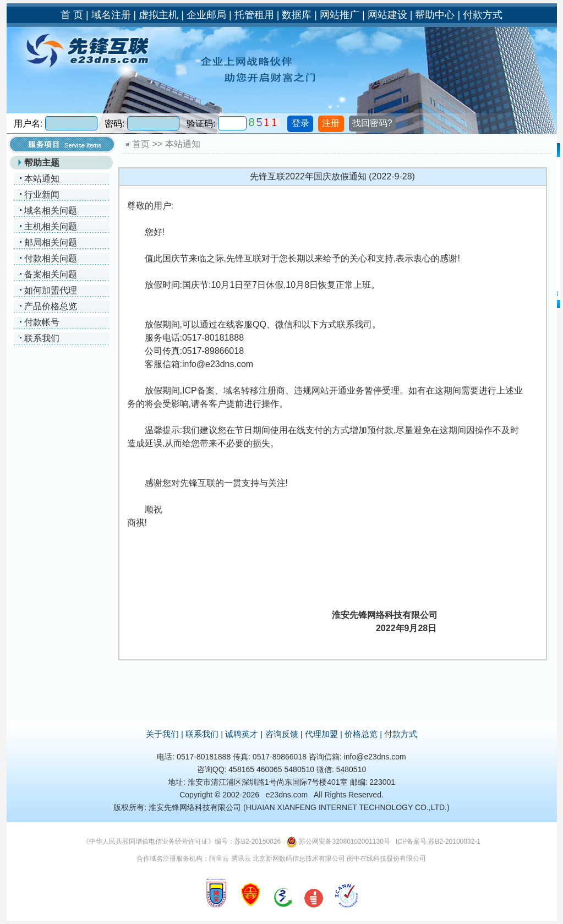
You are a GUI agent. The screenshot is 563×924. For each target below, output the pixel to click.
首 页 (72, 15)
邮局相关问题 (51, 242)
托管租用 (254, 15)
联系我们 (42, 338)
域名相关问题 (51, 211)
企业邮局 (206, 15)
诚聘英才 (242, 734)
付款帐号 (42, 322)
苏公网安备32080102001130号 (344, 841)
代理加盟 (321, 734)
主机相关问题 (51, 226)
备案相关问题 (51, 274)
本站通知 (42, 179)
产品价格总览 (51, 306)
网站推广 (340, 15)
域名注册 (111, 15)
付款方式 (483, 15)
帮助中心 (435, 15)
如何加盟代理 (51, 290)
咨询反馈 (282, 734)
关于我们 (162, 734)
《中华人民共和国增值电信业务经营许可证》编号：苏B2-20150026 (182, 841)
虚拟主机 (158, 15)
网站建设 (387, 15)
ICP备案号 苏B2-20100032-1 (438, 841)
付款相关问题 (51, 258)
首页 (141, 144)
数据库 (297, 15)
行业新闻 (42, 195)
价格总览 (361, 734)
